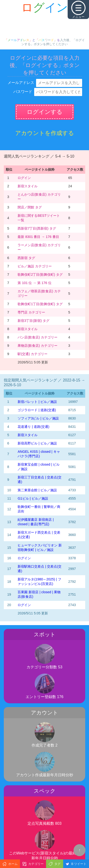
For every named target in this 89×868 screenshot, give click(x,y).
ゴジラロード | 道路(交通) (37, 410)
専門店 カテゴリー (31, 312)
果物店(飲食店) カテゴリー (37, 346)
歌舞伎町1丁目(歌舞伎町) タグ (40, 304)
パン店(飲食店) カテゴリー (37, 337)
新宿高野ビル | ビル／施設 (37, 443)
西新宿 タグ (26, 258)
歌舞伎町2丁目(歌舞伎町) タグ (40, 275)
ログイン (24, 178)
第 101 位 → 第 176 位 (34, 283)
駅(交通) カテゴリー (33, 354)
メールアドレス (21, 83)
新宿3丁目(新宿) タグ (33, 321)
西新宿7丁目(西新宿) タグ (37, 228)
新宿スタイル (28, 186)
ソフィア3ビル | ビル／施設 (38, 418)
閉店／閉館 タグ (30, 207)
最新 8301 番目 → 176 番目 (38, 237)
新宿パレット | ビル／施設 (37, 402)
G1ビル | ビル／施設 (33, 498)
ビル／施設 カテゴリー (35, 266)
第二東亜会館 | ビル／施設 (37, 490)
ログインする (45, 112)
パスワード (23, 92)
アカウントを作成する (45, 133)
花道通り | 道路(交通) (33, 427)
